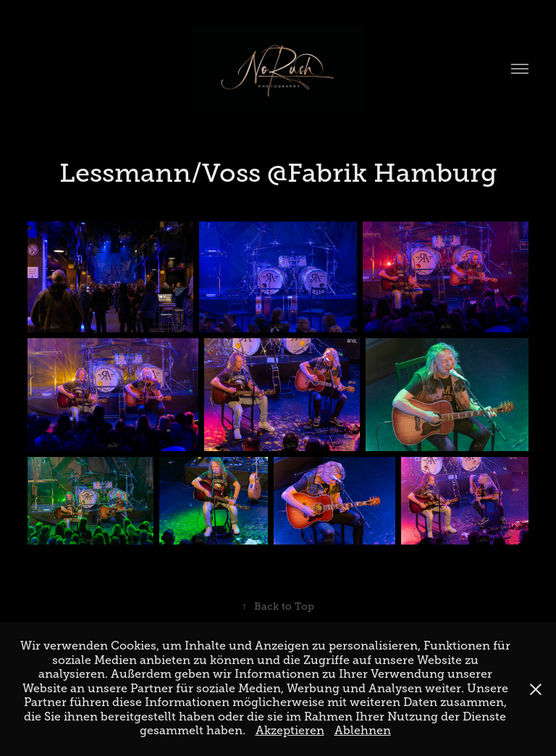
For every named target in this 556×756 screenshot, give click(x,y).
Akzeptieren (290, 731)
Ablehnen (363, 731)
